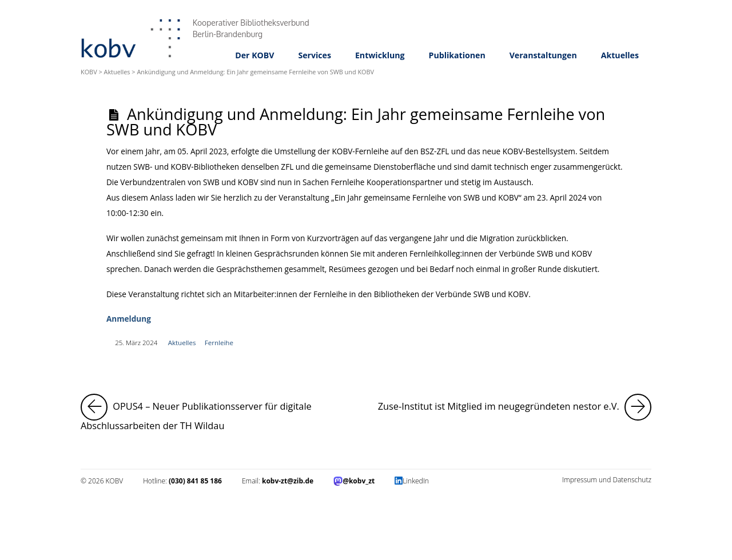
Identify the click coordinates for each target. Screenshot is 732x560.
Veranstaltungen (543, 55)
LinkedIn (416, 481)
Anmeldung (129, 319)
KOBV (89, 72)
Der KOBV (254, 55)
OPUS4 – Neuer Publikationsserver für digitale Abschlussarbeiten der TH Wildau (218, 413)
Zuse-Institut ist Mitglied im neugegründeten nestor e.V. (515, 407)
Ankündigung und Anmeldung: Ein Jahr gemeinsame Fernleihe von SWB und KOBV (356, 122)
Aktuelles (620, 55)
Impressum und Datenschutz (607, 480)
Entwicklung (380, 55)
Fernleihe (219, 343)
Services (315, 55)
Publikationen (457, 55)
